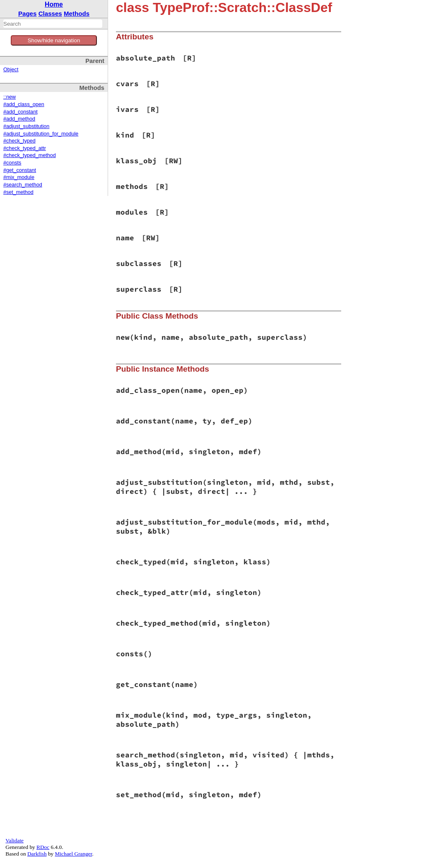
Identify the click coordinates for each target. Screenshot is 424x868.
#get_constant (20, 170)
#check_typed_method (30, 155)
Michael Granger (74, 854)
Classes (50, 13)
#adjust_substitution (26, 126)
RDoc (43, 847)
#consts (12, 163)
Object (11, 70)
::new (10, 97)
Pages (28, 13)
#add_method (19, 119)
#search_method (23, 185)
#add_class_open (24, 104)
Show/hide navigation (54, 40)
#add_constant (20, 112)
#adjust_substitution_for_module (41, 134)
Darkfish (37, 854)
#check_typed (19, 141)
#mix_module (19, 177)
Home (54, 4)
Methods (77, 13)
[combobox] (53, 24)
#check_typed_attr (25, 148)
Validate (14, 840)
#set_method (18, 192)
